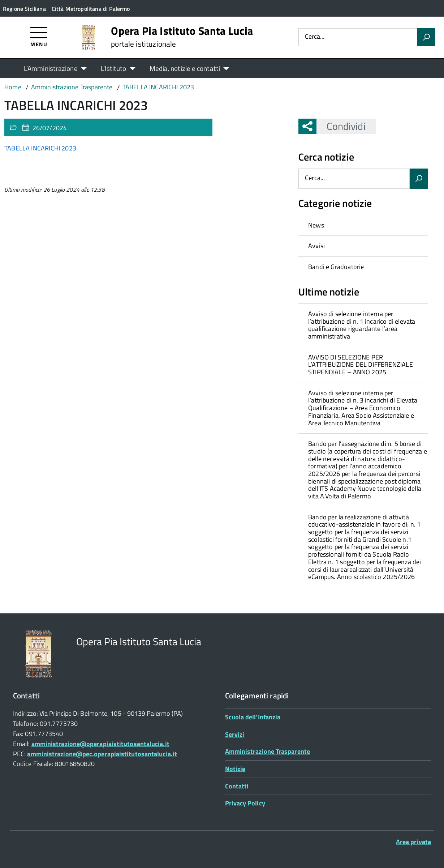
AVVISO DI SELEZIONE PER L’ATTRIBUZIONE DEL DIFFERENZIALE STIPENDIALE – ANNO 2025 (361, 365)
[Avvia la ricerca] (426, 37)
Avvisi (316, 246)
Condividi (341, 126)
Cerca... (315, 37)
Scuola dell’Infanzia (253, 717)
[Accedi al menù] (39, 36)
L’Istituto (114, 68)
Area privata (413, 842)
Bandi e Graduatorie (336, 267)
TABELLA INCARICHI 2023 (40, 148)
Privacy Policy (245, 803)
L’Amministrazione (51, 68)
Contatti (237, 786)
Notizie (235, 769)
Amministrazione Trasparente (268, 751)
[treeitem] (363, 225)
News (316, 225)
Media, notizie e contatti (185, 68)
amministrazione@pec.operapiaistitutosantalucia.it (102, 754)
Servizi (235, 734)
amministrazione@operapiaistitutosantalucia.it (100, 744)
